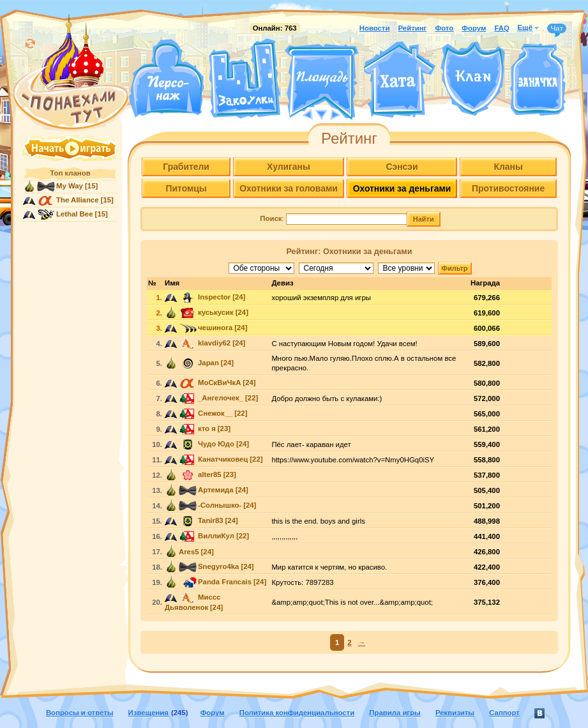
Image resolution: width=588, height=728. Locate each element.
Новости (375, 28)
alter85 (210, 474)
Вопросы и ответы (80, 713)
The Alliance (78, 200)
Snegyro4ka (218, 566)
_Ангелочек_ (221, 398)
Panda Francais (225, 582)
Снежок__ (215, 413)
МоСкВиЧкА (219, 383)
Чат (557, 29)
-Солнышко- (220, 505)
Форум (474, 28)
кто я (207, 428)
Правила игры (395, 713)
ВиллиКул (216, 536)
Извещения (148, 713)
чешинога (215, 328)
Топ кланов (70, 173)
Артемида (216, 490)
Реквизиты (455, 713)
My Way (70, 186)
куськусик (216, 312)
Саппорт (504, 713)
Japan (208, 363)
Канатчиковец (223, 459)
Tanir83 (211, 520)
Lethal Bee (74, 214)
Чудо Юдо (216, 444)
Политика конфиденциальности (297, 713)
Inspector (214, 297)
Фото (444, 28)
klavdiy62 (214, 343)
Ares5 (189, 552)
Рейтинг (413, 28)
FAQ (501, 28)
